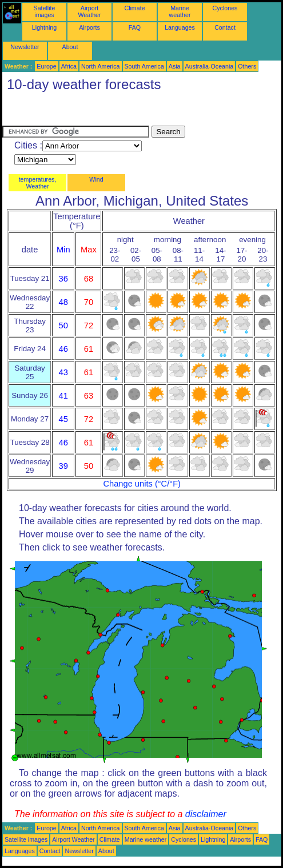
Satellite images (45, 11)
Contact (225, 27)
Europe (46, 66)
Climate (134, 8)
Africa (69, 66)
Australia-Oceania (210, 66)
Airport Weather (89, 11)
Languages (180, 27)
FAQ (135, 27)
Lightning (44, 27)
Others (247, 66)
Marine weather (180, 11)
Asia (175, 66)
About (70, 47)
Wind (96, 179)
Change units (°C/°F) (142, 484)
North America (101, 66)
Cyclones (225, 8)
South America (144, 66)
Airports (89, 27)
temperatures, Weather (38, 183)
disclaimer (206, 814)
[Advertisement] (94, 111)
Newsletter (25, 47)
